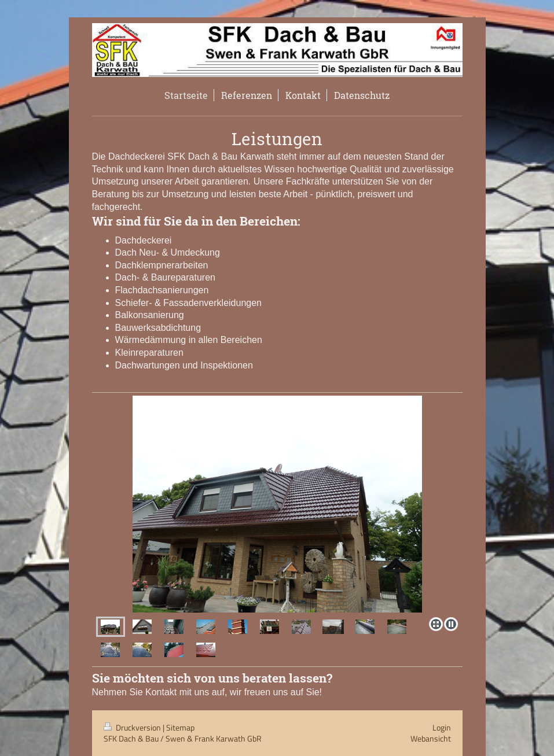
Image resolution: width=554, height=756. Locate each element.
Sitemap (180, 727)
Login (442, 727)
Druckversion (133, 727)
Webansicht (431, 738)
